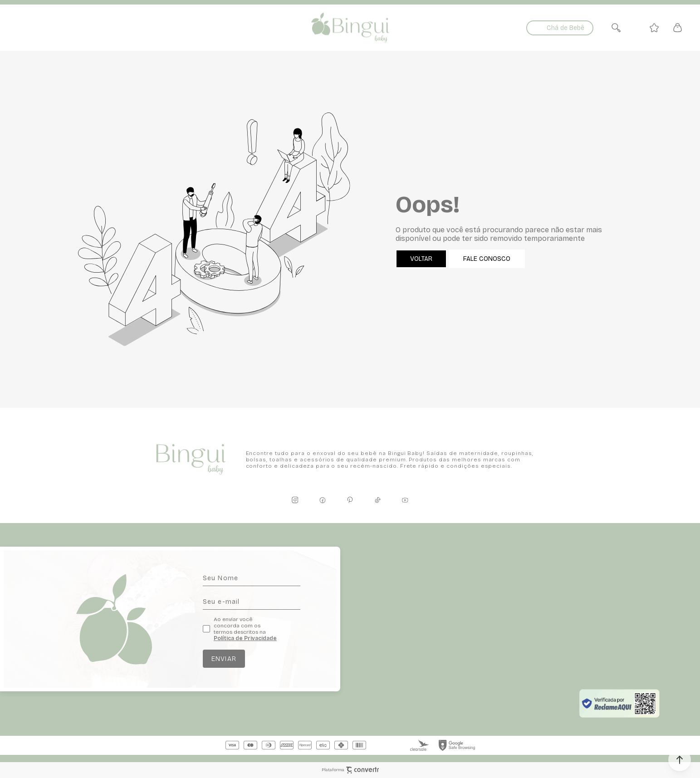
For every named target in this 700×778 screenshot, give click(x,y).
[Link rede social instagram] (295, 500)
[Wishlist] (654, 28)
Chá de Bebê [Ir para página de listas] (565, 28)
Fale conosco (487, 259)
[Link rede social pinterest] (350, 500)
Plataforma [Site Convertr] (350, 770)
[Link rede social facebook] (323, 500)
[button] (680, 760)
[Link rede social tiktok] (377, 500)
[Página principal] (350, 28)
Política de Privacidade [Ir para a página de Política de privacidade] (245, 638)
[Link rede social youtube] (405, 500)
